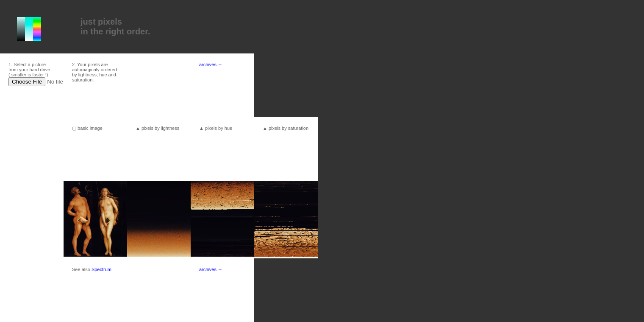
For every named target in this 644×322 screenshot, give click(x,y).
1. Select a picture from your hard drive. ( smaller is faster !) (30, 70)
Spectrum (101, 269)
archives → (211, 64)
